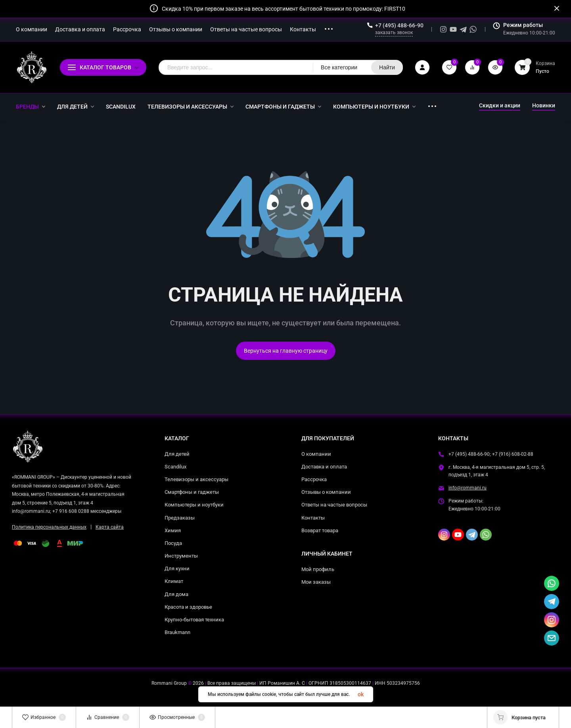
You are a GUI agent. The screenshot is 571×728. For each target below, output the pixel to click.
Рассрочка (314, 479)
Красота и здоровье (188, 607)
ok (361, 694)
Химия (173, 530)
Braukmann (177, 632)
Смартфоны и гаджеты (192, 492)
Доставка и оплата (324, 467)
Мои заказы (316, 582)
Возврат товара (320, 530)
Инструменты (181, 556)
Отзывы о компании (326, 492)
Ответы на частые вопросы (334, 505)
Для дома (176, 594)
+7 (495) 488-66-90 (399, 25)
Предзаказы (180, 518)
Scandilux (175, 467)
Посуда (173, 543)
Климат (174, 581)
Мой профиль (318, 569)
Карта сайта (110, 527)
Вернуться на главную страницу (286, 351)
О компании (316, 454)
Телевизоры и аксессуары (196, 479)
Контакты (313, 518)
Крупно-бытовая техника (194, 620)
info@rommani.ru (468, 488)
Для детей (177, 454)
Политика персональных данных (49, 527)
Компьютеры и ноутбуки (194, 505)
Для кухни (177, 568)
